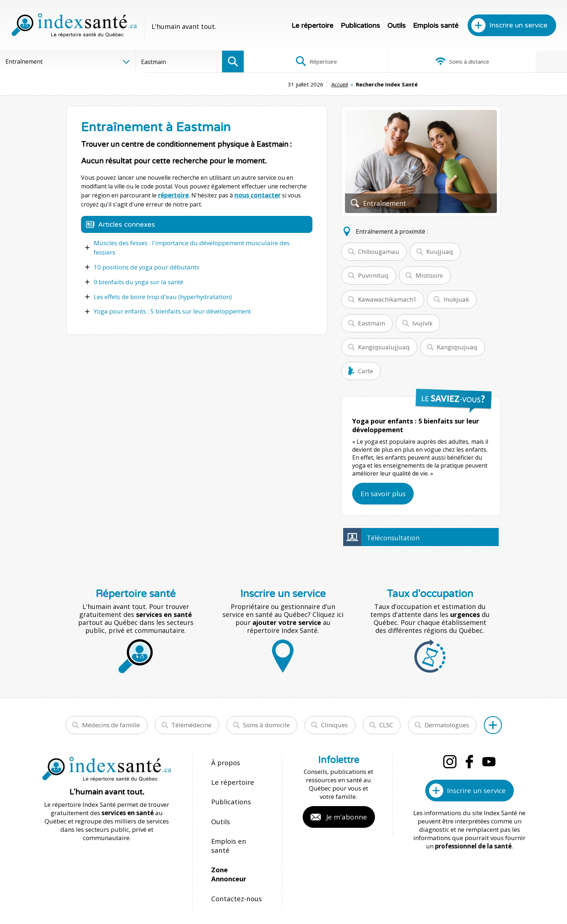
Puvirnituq (373, 275)
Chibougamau (379, 252)
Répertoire (298, 61)
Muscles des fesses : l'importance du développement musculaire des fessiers (197, 242)
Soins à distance (405, 61)
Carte (366, 371)
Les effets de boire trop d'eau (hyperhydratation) (160, 284)
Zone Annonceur (236, 840)
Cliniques (334, 725)
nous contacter (256, 195)
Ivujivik (422, 323)
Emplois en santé (236, 824)
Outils (397, 26)
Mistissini (429, 275)
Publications (360, 26)
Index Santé (224, 896)
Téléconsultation (393, 538)
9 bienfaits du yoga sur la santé (136, 270)
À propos (224, 762)
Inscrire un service (518, 25)
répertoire (173, 195)
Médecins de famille (111, 725)
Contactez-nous (233, 855)
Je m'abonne (347, 817)
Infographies (513, 61)
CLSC (386, 725)
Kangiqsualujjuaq (384, 347)
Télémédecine (191, 725)
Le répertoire (312, 26)
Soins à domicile (266, 725)
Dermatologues (447, 725)
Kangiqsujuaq (457, 347)
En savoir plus (383, 494)
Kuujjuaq (440, 252)
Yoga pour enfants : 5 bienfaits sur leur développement (169, 298)
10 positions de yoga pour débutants (144, 256)
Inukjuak (456, 299)
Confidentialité (340, 896)
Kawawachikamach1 (387, 299)
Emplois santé (436, 26)
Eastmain (372, 323)
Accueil (270, 84)
